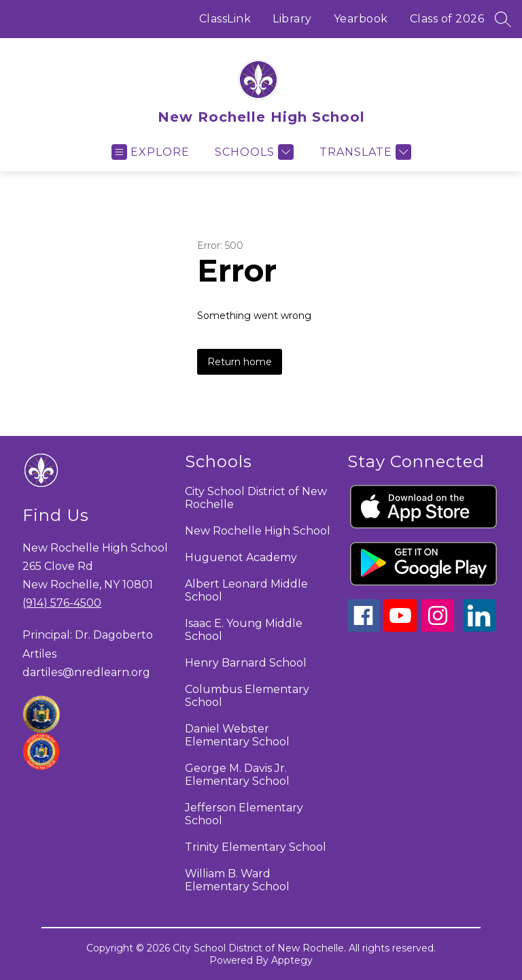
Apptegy (292, 960)
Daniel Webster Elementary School (237, 735)
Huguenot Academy (241, 557)
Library (292, 19)
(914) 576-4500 (62, 603)
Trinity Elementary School (256, 847)
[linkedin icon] (479, 628)
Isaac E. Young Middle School (244, 630)
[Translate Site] (364, 152)
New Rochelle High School (258, 531)
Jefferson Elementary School (244, 814)
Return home (240, 362)
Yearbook (361, 19)
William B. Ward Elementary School (237, 880)
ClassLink (225, 19)
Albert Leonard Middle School (246, 590)
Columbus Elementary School (247, 696)
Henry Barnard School (246, 663)
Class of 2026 (447, 19)
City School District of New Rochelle (256, 498)
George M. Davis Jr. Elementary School (237, 775)
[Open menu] (151, 152)
